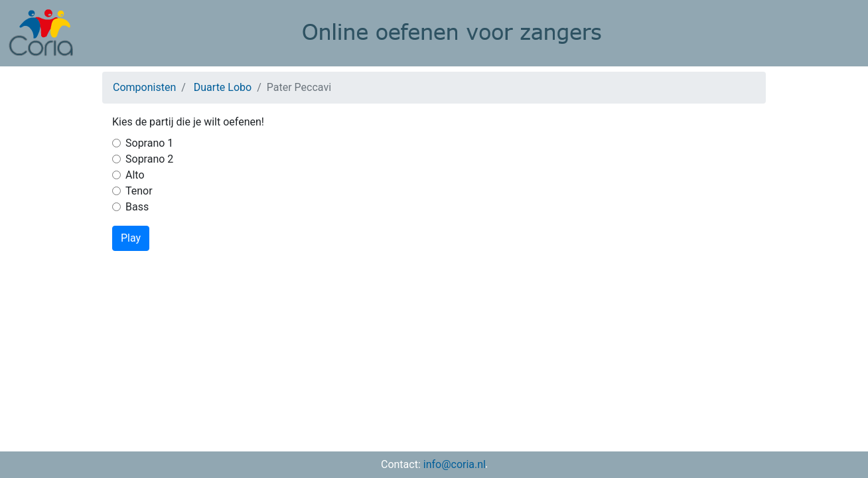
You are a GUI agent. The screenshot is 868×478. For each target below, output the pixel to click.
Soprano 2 (149, 159)
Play (131, 238)
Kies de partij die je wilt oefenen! (188, 122)
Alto (135, 175)
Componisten (144, 87)
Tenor (139, 191)
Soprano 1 (149, 143)
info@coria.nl (455, 464)
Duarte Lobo (223, 87)
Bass (137, 207)
